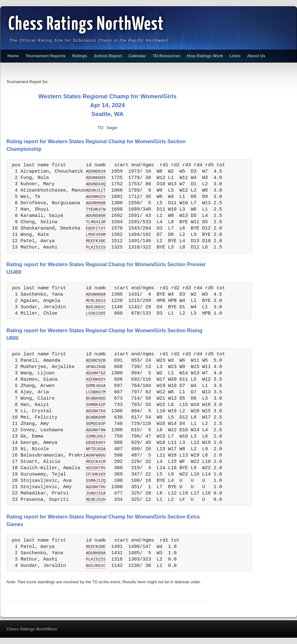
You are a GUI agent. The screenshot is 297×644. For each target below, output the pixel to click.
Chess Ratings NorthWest (86, 25)
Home (13, 56)
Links (235, 56)
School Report (108, 56)
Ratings (80, 56)
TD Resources (166, 56)
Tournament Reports (46, 56)
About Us (256, 56)
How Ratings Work (205, 56)
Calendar (137, 56)
